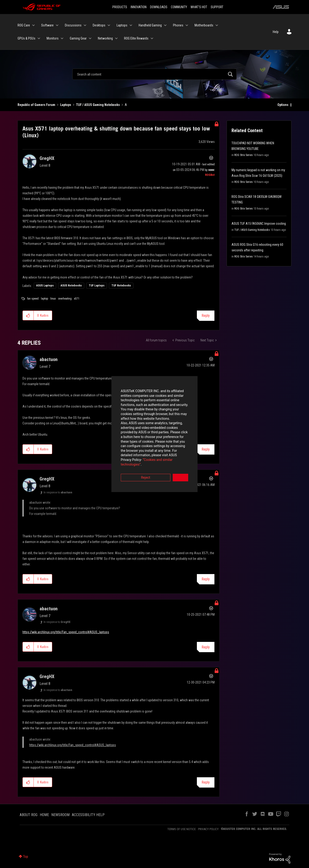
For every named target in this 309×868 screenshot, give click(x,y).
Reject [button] (129, 460)
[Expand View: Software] (57, 25)
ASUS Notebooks (71, 286)
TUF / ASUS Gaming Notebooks (98, 105)
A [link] (126, 105)
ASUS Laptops (45, 286)
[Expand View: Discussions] (85, 25)
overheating (65, 299)
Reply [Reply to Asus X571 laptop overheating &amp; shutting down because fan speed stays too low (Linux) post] (206, 316)
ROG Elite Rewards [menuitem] (136, 38)
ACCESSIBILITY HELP (88, 815)
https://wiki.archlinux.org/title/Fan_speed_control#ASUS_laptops (66, 632)
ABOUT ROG (29, 815)
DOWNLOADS (159, 7)
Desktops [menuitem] (99, 25)
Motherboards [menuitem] (204, 25)
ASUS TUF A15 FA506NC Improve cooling (259, 224)
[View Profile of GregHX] (47, 158)
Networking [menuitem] (105, 38)
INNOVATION (139, 7)
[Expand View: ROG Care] (33, 25)
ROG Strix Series (244, 155)
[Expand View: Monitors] (62, 38)
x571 (77, 299)
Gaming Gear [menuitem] (78, 38)
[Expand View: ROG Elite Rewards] (152, 38)
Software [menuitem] (47, 25)
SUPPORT (217, 7)
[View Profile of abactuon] (49, 359)
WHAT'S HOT (199, 7)
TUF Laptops (97, 286)
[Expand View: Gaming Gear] (90, 38)
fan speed (33, 299)
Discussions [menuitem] (73, 25)
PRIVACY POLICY (208, 829)
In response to (58, 492)
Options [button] (283, 105)
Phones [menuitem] (178, 25)
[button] (28, 315)
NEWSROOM (60, 815)
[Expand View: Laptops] (131, 25)
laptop (44, 299)
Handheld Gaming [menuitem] (150, 25)
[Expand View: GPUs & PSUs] (39, 38)
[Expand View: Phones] (187, 25)
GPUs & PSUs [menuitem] (26, 38)
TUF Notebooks (121, 286)
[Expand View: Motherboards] (217, 25)
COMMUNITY (179, 7)
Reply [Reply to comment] (206, 579)
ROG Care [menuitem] (24, 25)
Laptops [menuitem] (122, 25)
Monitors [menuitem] (53, 38)
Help (276, 32)
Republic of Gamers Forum (36, 105)
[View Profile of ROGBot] (210, 175)
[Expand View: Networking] (116, 38)
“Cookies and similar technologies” (124, 447)
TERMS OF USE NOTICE (182, 829)
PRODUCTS (120, 7)
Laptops (66, 105)
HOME (44, 815)
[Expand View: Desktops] (109, 25)
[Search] (154, 74)
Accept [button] (180, 460)
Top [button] (26, 857)
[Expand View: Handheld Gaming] (165, 25)
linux (53, 299)
